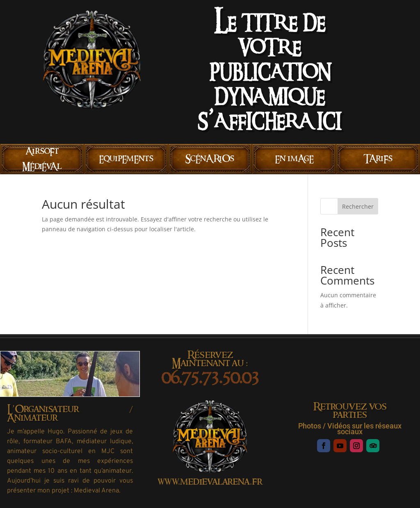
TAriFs (378, 159)
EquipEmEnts (126, 159)
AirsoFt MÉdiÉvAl (42, 159)
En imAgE (294, 159)
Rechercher (358, 206)
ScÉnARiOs (210, 159)
